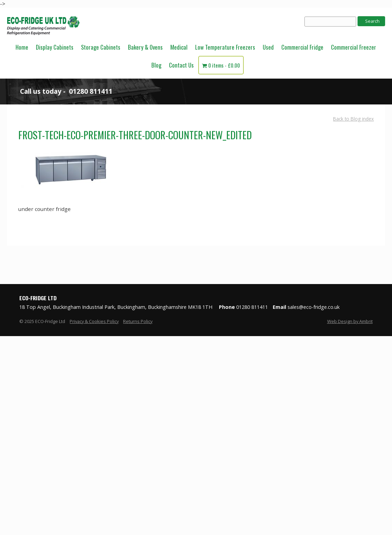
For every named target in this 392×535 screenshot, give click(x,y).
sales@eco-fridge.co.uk (314, 307)
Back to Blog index (353, 119)
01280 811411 (91, 91)
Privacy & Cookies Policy (94, 321)
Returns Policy (138, 321)
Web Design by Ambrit (350, 321)
